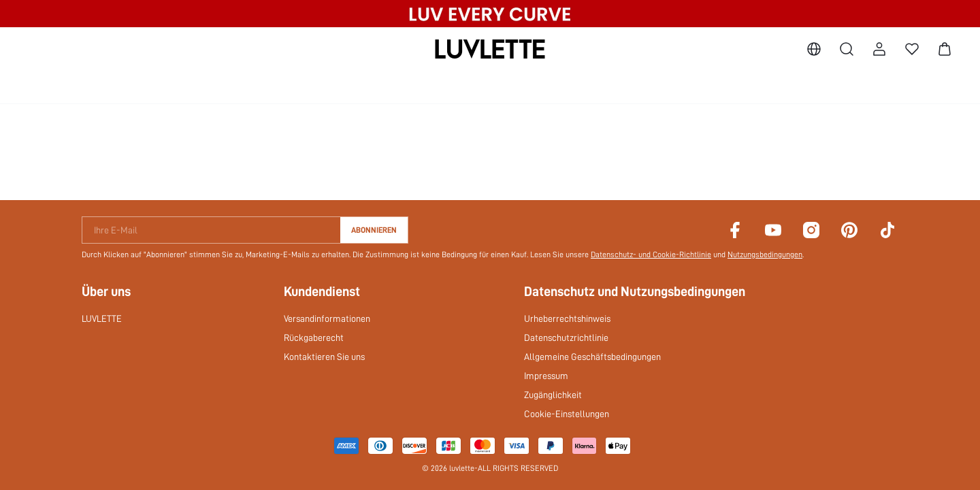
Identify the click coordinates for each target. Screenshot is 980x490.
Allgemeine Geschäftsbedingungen (592, 357)
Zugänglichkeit (553, 395)
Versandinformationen (327, 318)
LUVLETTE (102, 318)
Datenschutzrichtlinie (566, 338)
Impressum (546, 376)
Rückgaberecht (314, 338)
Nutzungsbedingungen (765, 255)
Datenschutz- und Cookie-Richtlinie (651, 255)
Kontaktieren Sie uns (324, 357)
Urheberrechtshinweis (567, 318)
